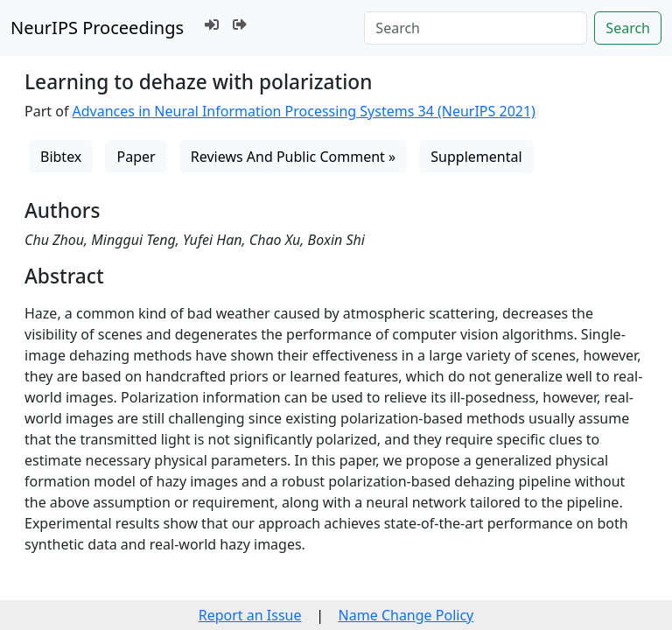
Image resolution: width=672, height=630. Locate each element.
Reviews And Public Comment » (293, 157)
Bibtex (61, 157)
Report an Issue (250, 615)
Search (628, 28)
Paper (136, 157)
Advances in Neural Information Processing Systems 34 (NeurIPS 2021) (304, 111)
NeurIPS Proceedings (97, 28)
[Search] (476, 28)
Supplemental (476, 157)
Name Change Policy (406, 615)
